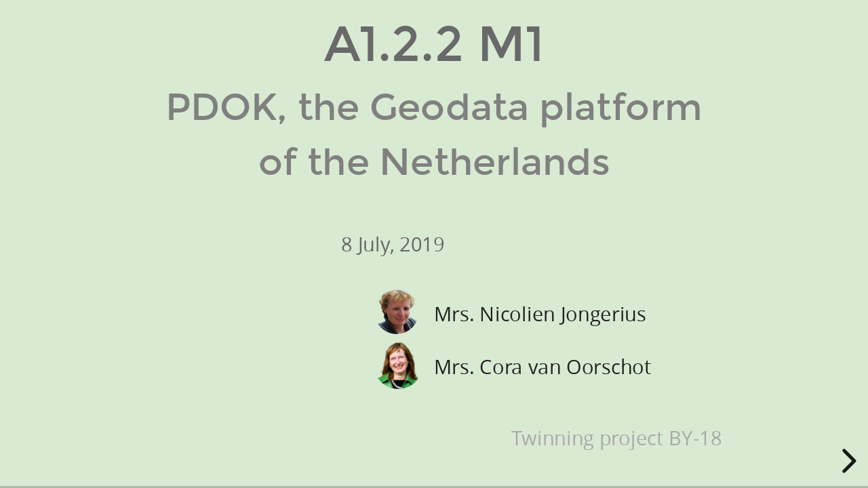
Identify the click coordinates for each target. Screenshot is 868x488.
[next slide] (847, 461)
